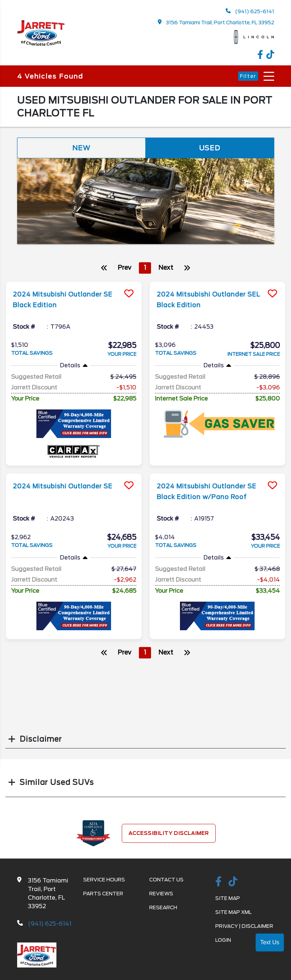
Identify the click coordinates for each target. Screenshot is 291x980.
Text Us (270, 942)
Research (163, 909)
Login (223, 942)
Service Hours (104, 881)
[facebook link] (262, 56)
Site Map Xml (234, 914)
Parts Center (103, 895)
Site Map (228, 900)
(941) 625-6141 (250, 11)
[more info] (74, 284)
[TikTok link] (270, 56)
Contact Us (166, 881)
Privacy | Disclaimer (244, 928)
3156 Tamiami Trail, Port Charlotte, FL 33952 (216, 22)
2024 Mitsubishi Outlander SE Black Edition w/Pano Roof (209, 498)
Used (210, 149)
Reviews (161, 895)
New (81, 149)
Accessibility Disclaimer (169, 835)
